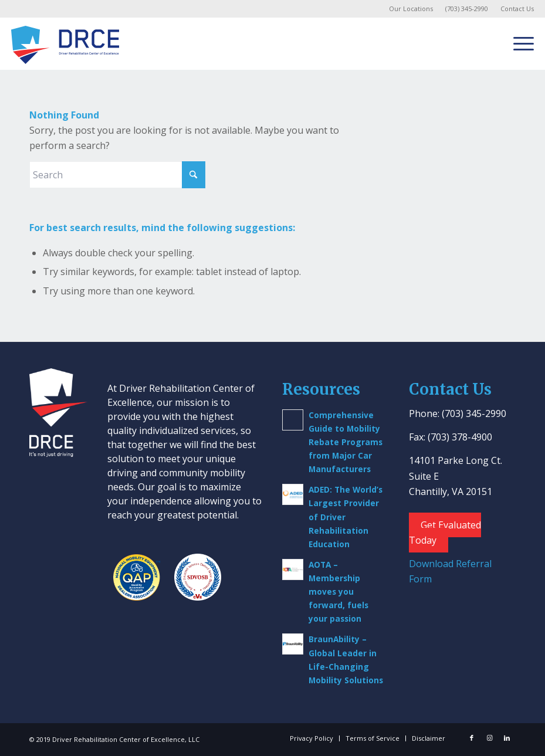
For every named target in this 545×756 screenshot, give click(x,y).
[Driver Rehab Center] (65, 43)
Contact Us (517, 9)
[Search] (117, 175)
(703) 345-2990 (467, 9)
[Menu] (518, 43)
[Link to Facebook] (472, 738)
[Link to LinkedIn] (507, 738)
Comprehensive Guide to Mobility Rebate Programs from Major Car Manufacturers (346, 442)
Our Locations (411, 9)
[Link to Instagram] (489, 738)
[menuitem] (411, 9)
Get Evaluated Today (445, 533)
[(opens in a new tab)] (293, 494)
